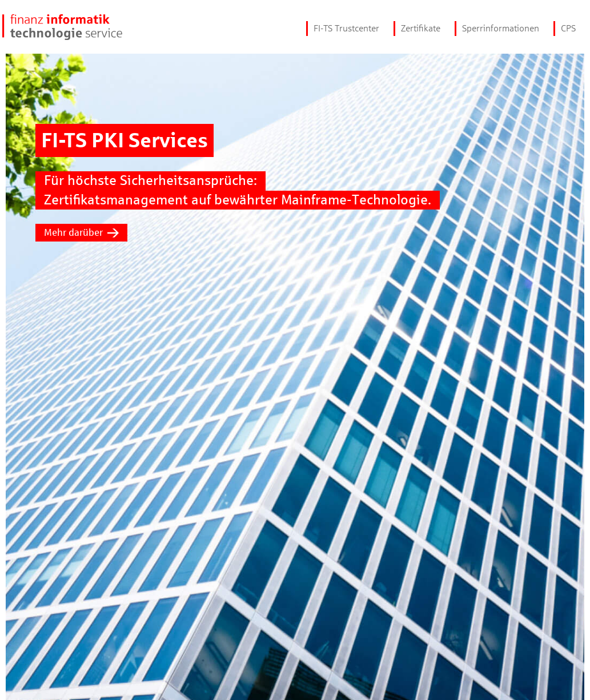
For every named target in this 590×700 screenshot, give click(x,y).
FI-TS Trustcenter (346, 28)
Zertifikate (421, 28)
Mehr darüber (81, 233)
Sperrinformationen (501, 28)
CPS (568, 28)
